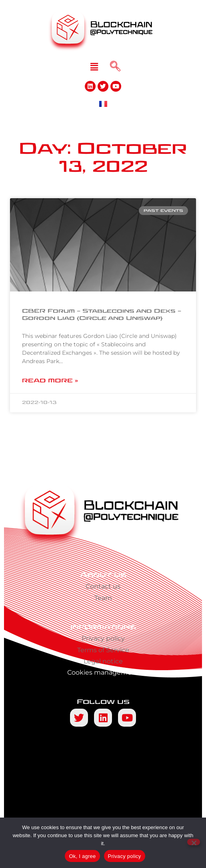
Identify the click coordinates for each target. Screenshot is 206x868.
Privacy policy (103, 638)
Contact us (103, 586)
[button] (94, 67)
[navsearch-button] (115, 67)
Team (103, 598)
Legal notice (103, 661)
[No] (194, 842)
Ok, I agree (82, 856)
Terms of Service (103, 650)
